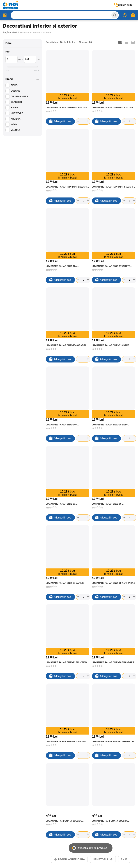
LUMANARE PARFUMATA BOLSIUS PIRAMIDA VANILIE (110, 821)
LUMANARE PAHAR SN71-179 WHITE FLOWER (111, 266)
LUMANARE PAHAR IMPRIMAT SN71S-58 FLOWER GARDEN (67, 187)
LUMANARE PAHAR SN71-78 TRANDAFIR (113, 662)
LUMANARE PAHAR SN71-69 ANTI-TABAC (114, 583)
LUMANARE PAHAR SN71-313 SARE (111, 345)
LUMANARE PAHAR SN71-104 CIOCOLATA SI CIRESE (61, 266)
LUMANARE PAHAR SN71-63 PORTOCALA (61, 504)
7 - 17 (124, 859)
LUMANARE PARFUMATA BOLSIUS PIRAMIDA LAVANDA (64, 821)
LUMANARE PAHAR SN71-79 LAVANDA (66, 742)
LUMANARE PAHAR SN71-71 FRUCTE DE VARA (67, 662)
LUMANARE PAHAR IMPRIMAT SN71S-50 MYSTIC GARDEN (113, 108)
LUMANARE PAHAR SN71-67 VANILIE (65, 583)
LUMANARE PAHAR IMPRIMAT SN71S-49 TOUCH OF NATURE (67, 108)
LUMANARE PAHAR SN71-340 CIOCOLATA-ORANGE (61, 425)
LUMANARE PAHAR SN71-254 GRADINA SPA (66, 345)
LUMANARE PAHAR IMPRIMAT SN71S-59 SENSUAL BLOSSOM (113, 187)
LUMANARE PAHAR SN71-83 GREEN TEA (113, 742)
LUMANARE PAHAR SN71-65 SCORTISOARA (107, 504)
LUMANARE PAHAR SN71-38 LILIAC (111, 425)
